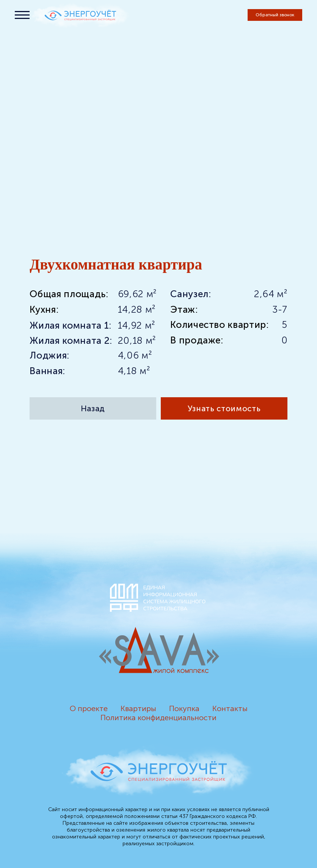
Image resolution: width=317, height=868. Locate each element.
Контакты (230, 708)
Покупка (184, 708)
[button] (275, 15)
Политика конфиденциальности (158, 718)
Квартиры (138, 708)
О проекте (89, 708)
